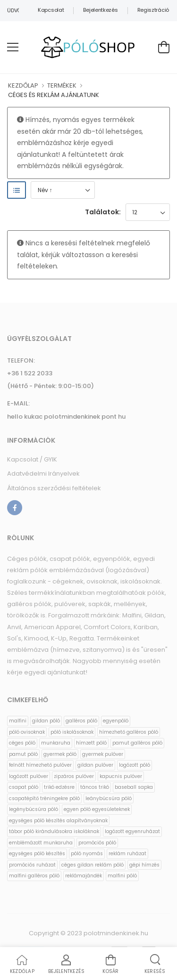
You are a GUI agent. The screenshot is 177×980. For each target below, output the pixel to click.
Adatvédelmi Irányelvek (43, 474)
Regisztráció (153, 10)
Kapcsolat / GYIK (32, 459)
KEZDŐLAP (23, 85)
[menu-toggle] (13, 47)
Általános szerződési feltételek (54, 488)
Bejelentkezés (100, 10)
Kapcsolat (51, 10)
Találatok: (103, 212)
